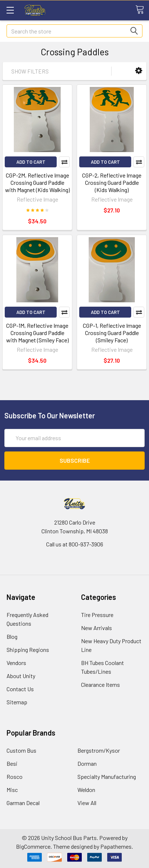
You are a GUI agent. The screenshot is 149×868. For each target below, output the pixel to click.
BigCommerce (33, 846)
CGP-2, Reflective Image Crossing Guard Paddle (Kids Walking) (112, 182)
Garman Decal (23, 803)
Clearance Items (100, 684)
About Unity (21, 676)
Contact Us (20, 689)
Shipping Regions (28, 650)
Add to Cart (31, 162)
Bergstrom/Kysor (99, 750)
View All (87, 803)
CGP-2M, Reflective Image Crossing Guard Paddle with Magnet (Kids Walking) (37, 182)
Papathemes (116, 846)
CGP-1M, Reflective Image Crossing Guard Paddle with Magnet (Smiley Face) (37, 333)
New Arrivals (96, 628)
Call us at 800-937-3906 (75, 544)
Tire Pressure (97, 615)
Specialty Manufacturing (107, 777)
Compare (64, 162)
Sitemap (17, 702)
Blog (12, 636)
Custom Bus (21, 750)
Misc (12, 790)
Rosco (15, 777)
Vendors (16, 663)
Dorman (87, 763)
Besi (12, 763)
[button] (139, 71)
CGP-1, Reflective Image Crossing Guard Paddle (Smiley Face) (112, 333)
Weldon (86, 790)
